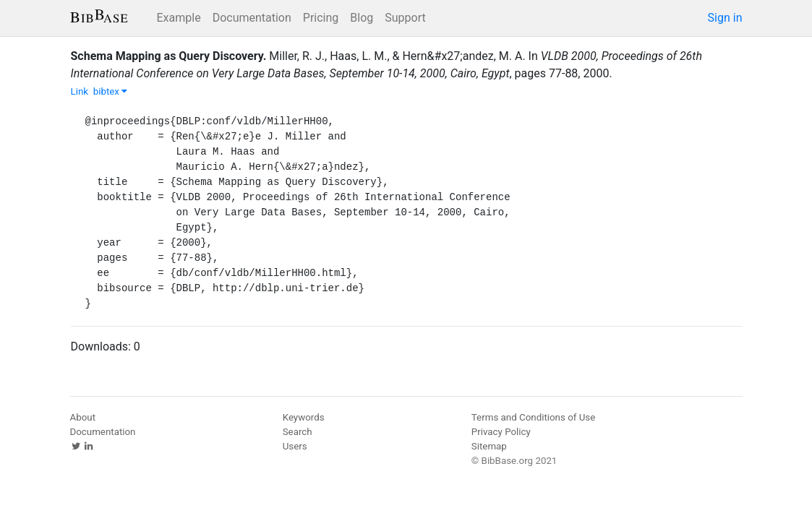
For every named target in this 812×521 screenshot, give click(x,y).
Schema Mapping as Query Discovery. (169, 56)
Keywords (304, 417)
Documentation (252, 18)
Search (298, 432)
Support (405, 18)
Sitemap (489, 446)
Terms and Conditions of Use (533, 417)
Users (295, 446)
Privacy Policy (501, 432)
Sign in (725, 18)
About (83, 417)
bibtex (111, 91)
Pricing (321, 18)
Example (179, 18)
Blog (362, 18)
